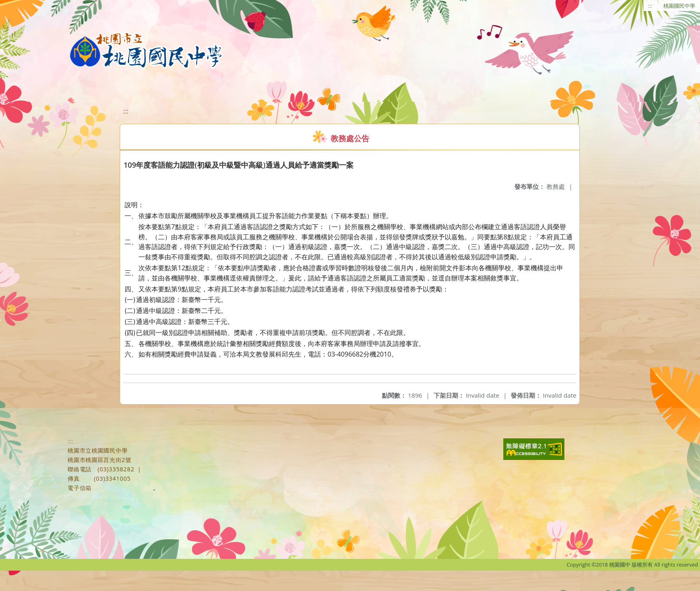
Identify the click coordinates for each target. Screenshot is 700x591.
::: (650, 6)
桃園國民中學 (679, 6)
